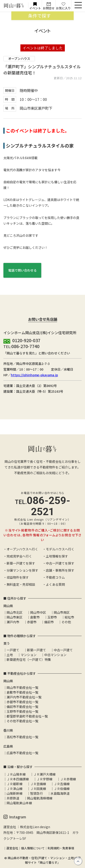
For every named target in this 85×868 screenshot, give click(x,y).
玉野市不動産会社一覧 (22, 711)
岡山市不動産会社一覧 (22, 687)
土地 (10, 655)
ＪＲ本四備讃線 (18, 779)
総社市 (69, 617)
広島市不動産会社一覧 (22, 753)
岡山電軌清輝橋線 (40, 798)
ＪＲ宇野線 (44, 779)
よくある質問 (55, 584)
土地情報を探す (57, 556)
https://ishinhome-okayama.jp (34, 375)
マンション (29, 655)
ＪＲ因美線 (38, 789)
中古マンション (55, 655)
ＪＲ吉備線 (62, 784)
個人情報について (33, 848)
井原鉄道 (13, 798)
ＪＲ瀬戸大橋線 (44, 774)
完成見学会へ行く (19, 556)
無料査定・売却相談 (21, 584)
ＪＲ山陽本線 (16, 774)
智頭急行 (36, 793)
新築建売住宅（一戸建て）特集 (29, 659)
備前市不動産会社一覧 (22, 707)
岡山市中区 (38, 612)
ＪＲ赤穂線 (68, 779)
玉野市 (52, 617)
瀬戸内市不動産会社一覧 (24, 697)
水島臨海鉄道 (60, 793)
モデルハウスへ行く (60, 549)
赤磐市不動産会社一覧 (22, 702)
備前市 (49, 622)
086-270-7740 (25, 346)
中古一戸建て (63, 650)
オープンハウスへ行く (22, 549)
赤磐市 (32, 622)
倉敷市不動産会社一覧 (22, 692)
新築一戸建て (36, 650)
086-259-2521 (49, 506)
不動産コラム (55, 577)
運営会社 (12, 848)
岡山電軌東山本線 (19, 803)
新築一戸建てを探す (21, 563)
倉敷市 (35, 617)
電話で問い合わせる (22, 270)
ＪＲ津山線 (15, 789)
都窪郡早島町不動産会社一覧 (27, 716)
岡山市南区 (62, 612)
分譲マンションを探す (22, 570)
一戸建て (13, 650)
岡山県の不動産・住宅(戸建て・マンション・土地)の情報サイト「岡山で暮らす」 (44, 860)
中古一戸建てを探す (60, 563)
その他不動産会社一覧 (22, 721)
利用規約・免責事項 (61, 848)
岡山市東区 (15, 617)
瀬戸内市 (13, 622)
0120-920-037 (26, 340)
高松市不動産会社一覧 (22, 737)
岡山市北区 (15, 612)
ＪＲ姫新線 (15, 784)
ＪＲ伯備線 (62, 789)
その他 (66, 622)
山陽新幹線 (15, 793)
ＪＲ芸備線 (38, 784)
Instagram (15, 817)
